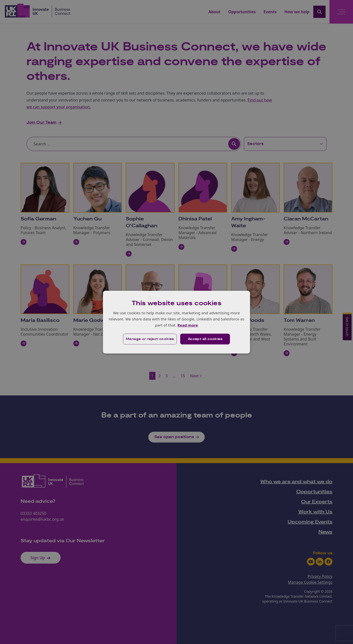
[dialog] (176, 322)
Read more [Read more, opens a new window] (188, 325)
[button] (150, 339)
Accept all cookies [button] (205, 339)
